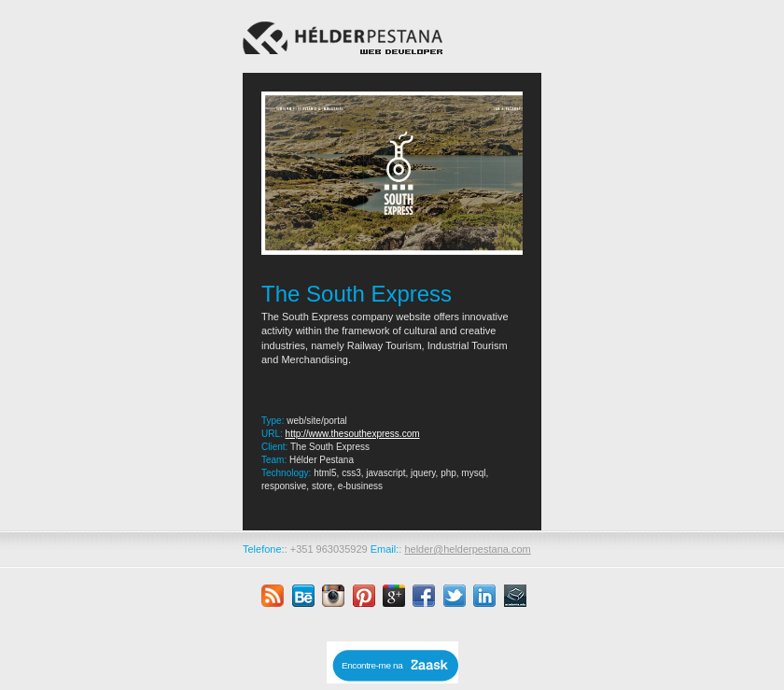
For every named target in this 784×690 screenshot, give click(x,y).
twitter (455, 596)
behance (303, 596)
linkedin (484, 596)
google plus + (394, 596)
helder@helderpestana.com (467, 549)
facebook (424, 596)
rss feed (273, 596)
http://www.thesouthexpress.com (353, 434)
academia (515, 596)
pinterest (364, 596)
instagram (333, 596)
